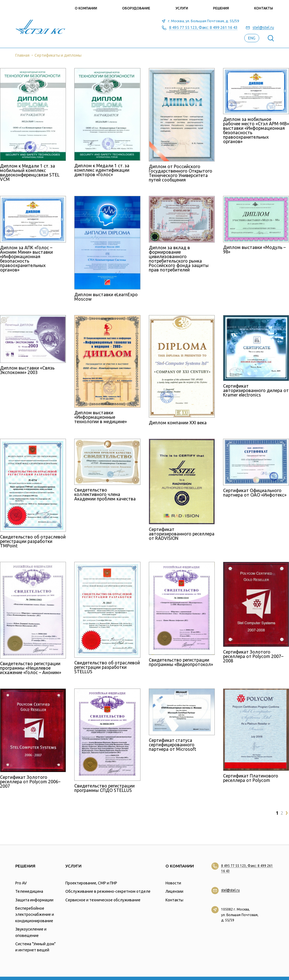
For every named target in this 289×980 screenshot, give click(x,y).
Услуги (182, 8)
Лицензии (174, 891)
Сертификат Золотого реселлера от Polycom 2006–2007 (30, 782)
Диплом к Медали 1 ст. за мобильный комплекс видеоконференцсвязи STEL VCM (30, 173)
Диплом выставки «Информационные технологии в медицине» (101, 417)
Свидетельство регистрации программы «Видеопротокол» (181, 662)
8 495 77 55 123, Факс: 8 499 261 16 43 (203, 28)
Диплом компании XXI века (178, 423)
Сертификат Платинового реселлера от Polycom (251, 778)
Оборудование (136, 8)
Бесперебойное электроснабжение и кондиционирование (35, 915)
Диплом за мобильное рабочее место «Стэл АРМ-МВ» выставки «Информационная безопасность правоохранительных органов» (256, 130)
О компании (86, 8)
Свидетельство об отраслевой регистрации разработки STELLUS (107, 667)
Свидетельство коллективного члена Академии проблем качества (105, 494)
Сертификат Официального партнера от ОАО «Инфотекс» (255, 493)
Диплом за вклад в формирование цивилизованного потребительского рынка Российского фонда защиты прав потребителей (179, 259)
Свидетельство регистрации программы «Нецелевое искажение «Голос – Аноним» (31, 668)
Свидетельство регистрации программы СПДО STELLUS (104, 788)
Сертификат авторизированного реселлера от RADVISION (182, 534)
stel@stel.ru (263, 28)
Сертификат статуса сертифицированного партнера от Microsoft (172, 745)
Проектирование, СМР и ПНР (91, 883)
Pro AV (21, 883)
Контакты (264, 8)
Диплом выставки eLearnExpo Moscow (106, 297)
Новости (173, 883)
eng (252, 38)
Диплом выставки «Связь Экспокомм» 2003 (27, 370)
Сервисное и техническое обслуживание (103, 900)
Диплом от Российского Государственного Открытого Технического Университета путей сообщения (181, 173)
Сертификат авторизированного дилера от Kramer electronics (256, 390)
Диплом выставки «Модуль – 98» (254, 250)
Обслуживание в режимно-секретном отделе (108, 891)
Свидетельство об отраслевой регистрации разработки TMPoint (33, 541)
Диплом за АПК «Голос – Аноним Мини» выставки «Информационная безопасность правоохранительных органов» (26, 259)
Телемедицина (29, 891)
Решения (221, 8)
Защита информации (34, 900)
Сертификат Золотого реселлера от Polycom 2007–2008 (253, 656)
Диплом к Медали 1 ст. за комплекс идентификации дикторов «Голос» (102, 170)
